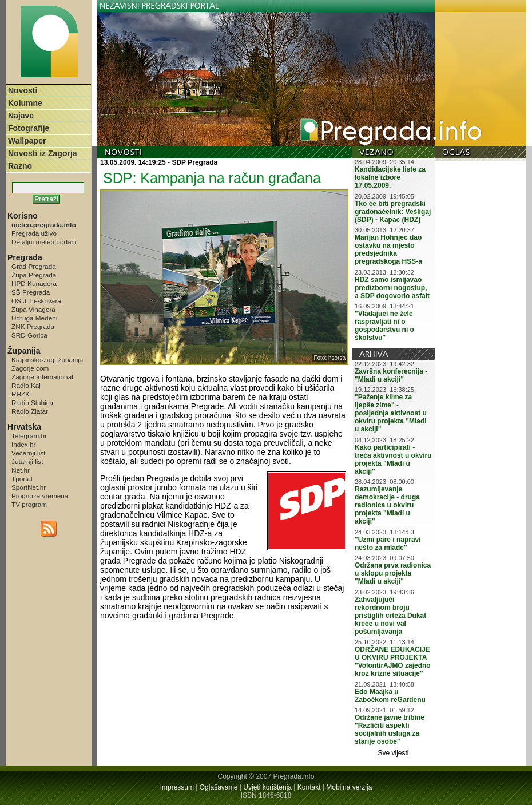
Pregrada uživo (34, 233)
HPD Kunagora (34, 283)
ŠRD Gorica (29, 335)
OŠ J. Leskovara (36, 301)
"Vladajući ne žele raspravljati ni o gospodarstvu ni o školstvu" (384, 326)
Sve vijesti (394, 753)
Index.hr (23, 444)
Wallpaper (27, 141)
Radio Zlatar (30, 411)
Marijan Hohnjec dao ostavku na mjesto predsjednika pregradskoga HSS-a (388, 249)
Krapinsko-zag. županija (47, 360)
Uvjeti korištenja (267, 787)
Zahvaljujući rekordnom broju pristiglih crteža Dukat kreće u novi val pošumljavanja (390, 616)
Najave (21, 116)
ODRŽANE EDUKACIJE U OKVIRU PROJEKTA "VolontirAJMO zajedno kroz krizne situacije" (393, 661)
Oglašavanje (219, 787)
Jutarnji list (27, 461)
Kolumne (25, 103)
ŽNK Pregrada (33, 326)
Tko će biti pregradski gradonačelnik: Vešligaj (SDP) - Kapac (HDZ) (393, 212)
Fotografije (29, 128)
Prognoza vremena (40, 496)
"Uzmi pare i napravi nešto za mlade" (388, 544)
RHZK (21, 394)
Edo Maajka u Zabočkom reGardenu (390, 696)
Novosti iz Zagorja (43, 153)
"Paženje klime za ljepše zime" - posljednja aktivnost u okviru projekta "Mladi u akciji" (391, 413)
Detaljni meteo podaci (44, 242)
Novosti (23, 90)
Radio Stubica (32, 402)
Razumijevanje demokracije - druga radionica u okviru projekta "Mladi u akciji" (387, 505)
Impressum (177, 787)
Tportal (22, 479)
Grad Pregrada (34, 266)
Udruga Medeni (34, 318)
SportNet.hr (29, 487)
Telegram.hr (29, 436)
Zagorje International (42, 377)
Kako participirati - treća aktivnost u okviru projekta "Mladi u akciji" (393, 459)
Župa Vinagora (33, 309)
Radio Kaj (26, 385)
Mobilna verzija (349, 787)
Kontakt (309, 787)
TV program (29, 504)
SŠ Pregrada (31, 292)
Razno (20, 166)
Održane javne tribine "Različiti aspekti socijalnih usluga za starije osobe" (390, 729)
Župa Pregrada (34, 275)
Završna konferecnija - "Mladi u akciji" (391, 375)
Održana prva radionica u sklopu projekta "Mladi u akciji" (393, 573)
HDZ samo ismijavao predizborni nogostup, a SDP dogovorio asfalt (392, 288)
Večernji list (28, 453)
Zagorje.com (30, 368)
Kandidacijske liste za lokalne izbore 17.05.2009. (390, 177)
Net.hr (21, 470)
